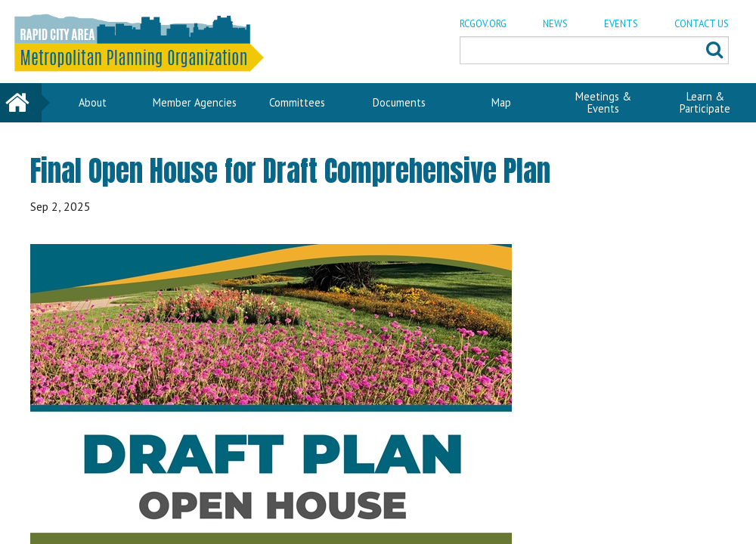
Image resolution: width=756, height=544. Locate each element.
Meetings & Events (603, 102)
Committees (297, 102)
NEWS (555, 24)
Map (501, 102)
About (93, 102)
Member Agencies (195, 102)
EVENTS (621, 24)
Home (21, 102)
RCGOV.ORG (483, 24)
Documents (399, 102)
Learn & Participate (705, 102)
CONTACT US (702, 24)
